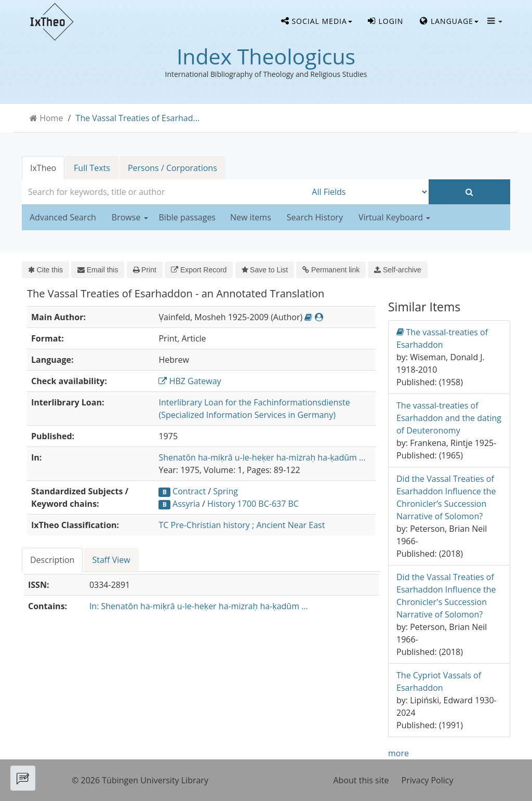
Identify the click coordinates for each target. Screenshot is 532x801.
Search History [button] (315, 217)
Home (51, 118)
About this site (361, 780)
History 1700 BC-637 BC (253, 504)
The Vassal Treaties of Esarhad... (138, 118)
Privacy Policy (428, 780)
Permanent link (331, 270)
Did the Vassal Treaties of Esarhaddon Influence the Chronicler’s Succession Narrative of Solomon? (446, 497)
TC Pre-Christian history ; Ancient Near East (242, 525)
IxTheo (43, 168)
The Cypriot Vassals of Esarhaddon (439, 681)
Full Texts (92, 168)
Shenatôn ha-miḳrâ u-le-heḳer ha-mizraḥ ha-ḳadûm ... (262, 457)
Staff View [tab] (111, 560)
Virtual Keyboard (394, 217)
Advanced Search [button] (63, 217)
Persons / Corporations (172, 168)
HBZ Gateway (190, 381)
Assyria (186, 504)
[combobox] (164, 192)
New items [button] (251, 217)
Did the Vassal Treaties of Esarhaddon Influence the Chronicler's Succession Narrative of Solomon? (446, 596)
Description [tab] (52, 560)
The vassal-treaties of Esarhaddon (442, 338)
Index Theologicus (266, 56)
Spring (225, 491)
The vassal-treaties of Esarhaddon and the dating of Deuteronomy (449, 418)
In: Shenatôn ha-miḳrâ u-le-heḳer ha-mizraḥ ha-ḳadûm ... (199, 606)
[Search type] (368, 192)
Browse (130, 217)
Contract (189, 491)
